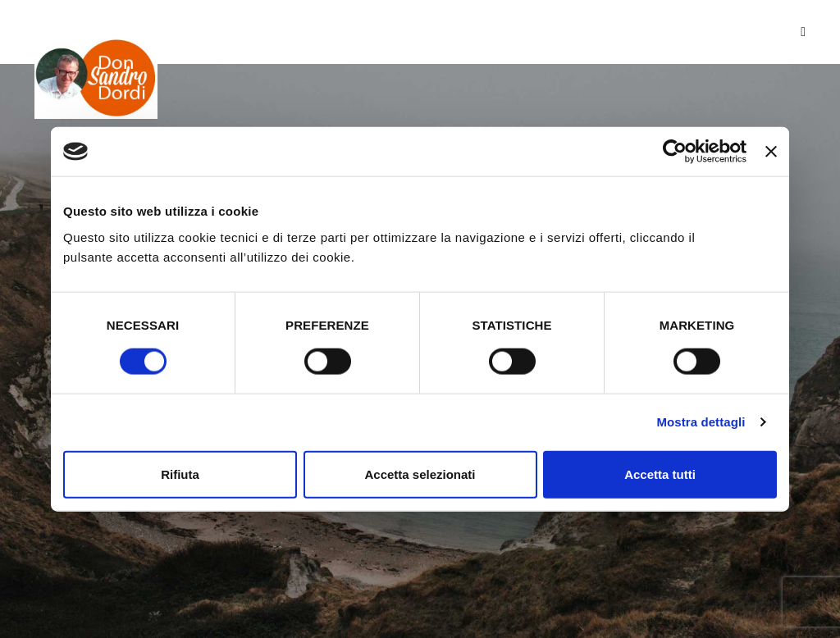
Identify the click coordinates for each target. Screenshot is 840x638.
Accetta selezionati (420, 474)
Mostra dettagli (701, 422)
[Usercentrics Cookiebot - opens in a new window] (675, 152)
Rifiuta (180, 474)
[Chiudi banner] (771, 152)
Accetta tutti (660, 474)
